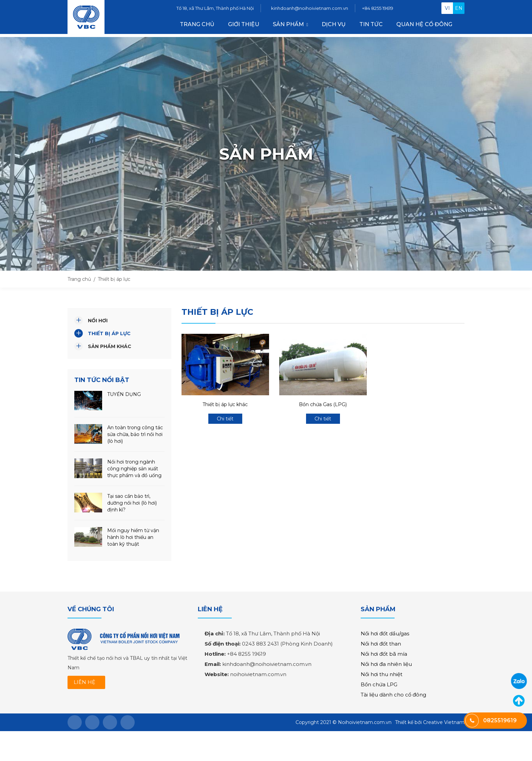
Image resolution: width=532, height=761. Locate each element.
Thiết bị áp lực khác (225, 404)
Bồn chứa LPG (379, 684)
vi (447, 10)
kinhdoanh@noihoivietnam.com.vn (310, 10)
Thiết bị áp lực (109, 333)
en (459, 10)
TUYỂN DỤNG (124, 394)
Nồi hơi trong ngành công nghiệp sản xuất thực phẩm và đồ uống (134, 469)
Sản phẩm (288, 26)
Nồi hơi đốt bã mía (384, 654)
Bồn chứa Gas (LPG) (323, 404)
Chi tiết (225, 419)
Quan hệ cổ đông (424, 26)
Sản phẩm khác (110, 346)
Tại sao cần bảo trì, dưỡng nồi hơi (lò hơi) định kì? (132, 503)
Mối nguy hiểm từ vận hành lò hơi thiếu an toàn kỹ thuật (133, 537)
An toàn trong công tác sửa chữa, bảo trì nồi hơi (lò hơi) (135, 434)
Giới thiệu (244, 26)
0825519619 (519, 681)
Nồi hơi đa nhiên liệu (386, 664)
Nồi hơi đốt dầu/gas (385, 633)
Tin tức (371, 26)
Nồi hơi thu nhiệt (382, 674)
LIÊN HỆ (85, 682)
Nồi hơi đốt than (381, 644)
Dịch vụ (334, 26)
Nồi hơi (98, 321)
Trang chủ (197, 26)
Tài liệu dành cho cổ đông (393, 695)
